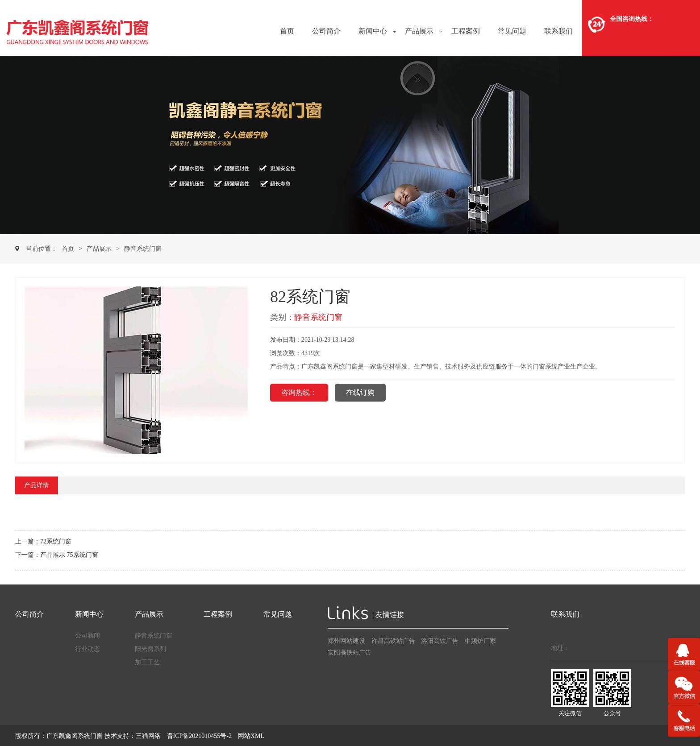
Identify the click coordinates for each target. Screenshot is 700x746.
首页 (287, 31)
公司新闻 (87, 636)
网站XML (251, 736)
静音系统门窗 (143, 249)
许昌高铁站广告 (393, 641)
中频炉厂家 (480, 641)
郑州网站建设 (346, 641)
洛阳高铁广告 (440, 641)
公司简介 (326, 31)
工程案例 (466, 31)
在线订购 (360, 392)
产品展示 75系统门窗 (69, 555)
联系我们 (558, 31)
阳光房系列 (150, 649)
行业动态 (87, 649)
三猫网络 (148, 736)
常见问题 (512, 31)
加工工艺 (147, 662)
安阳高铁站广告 (350, 653)
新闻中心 (373, 31)
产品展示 (419, 31)
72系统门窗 (56, 541)
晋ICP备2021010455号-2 (199, 736)
